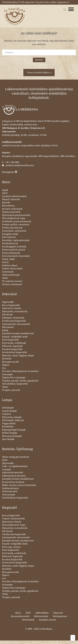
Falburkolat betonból (13, 473)
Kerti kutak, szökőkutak (14, 343)
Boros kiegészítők (11, 305)
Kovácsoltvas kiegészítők (15, 352)
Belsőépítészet (60, 616)
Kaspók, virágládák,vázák (15, 337)
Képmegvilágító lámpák (14, 430)
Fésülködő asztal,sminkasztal (17, 221)
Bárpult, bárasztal (11, 199)
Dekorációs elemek (12, 308)
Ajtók (5, 193)
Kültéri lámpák (10, 433)
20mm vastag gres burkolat (16, 457)
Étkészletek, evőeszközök (15, 312)
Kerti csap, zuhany (11, 547)
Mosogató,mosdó (10, 362)
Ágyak (5, 190)
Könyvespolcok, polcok (14, 250)
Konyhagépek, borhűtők (14, 247)
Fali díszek (7, 315)
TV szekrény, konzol (12, 281)
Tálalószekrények (11, 275)
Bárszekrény (8, 206)
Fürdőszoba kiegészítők (14, 321)
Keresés (39, 60)
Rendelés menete (48, 620)
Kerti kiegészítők (10, 340)
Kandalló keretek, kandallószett (18, 333)
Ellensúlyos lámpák (12, 417)
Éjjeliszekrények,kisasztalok (16, 215)
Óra (4, 368)
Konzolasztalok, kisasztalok (16, 256)
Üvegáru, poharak (11, 390)
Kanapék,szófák (10, 234)
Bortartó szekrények (12, 209)
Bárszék (6, 203)
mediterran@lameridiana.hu (20, 165)
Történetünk (28, 620)
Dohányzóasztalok (11, 212)
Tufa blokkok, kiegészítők (15, 384)
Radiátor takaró (10, 266)
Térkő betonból (10, 491)
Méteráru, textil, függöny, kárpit (18, 356)
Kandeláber (8, 427)
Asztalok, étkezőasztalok (14, 196)
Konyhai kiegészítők (12, 349)
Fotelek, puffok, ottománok (16, 225)
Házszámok (8, 327)
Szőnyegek (7, 374)
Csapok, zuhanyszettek (13, 519)
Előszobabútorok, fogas (14, 218)
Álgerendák (8, 302)
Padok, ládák (8, 259)
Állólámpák (8, 408)
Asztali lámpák (9, 411)
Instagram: (10, 172)
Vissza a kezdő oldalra (39, 73)
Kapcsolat (58, 613)
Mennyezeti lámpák (12, 436)
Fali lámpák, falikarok (13, 420)
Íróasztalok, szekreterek (14, 231)
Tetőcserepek (9, 495)
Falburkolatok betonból (14, 476)
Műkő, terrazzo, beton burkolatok (19, 485)
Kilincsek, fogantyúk (12, 346)
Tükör (5, 278)
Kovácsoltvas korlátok (13, 482)
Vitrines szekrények (12, 284)
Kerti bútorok (9, 237)
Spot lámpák (8, 439)
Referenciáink (41, 616)
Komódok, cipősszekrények (16, 240)
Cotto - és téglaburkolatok (15, 466)
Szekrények (8, 272)
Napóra (6, 365)
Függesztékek (9, 424)
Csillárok (7, 414)
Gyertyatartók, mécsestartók (16, 324)
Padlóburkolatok (10, 488)
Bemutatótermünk (20, 616)
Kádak (5, 330)
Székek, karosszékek (12, 269)
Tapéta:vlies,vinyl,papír (14, 378)
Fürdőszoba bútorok (12, 228)
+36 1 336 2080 (12, 162)
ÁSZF (28, 613)
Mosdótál (7, 359)
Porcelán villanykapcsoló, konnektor (20, 371)
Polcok (5, 262)
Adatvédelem (42, 613)
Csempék (7, 470)
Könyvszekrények (11, 253)
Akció (18, 613)
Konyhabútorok (10, 243)
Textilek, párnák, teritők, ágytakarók (20, 381)
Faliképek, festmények (13, 318)
